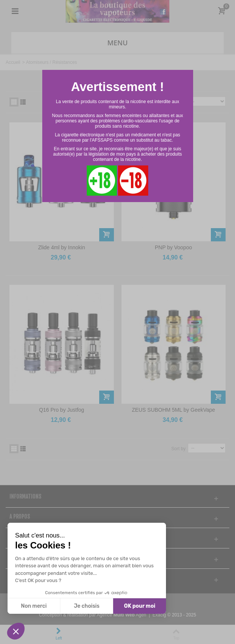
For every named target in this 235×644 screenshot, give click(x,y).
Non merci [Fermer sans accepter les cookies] (34, 606)
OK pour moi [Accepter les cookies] (140, 606)
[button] (16, 631)
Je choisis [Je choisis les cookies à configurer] (87, 606)
